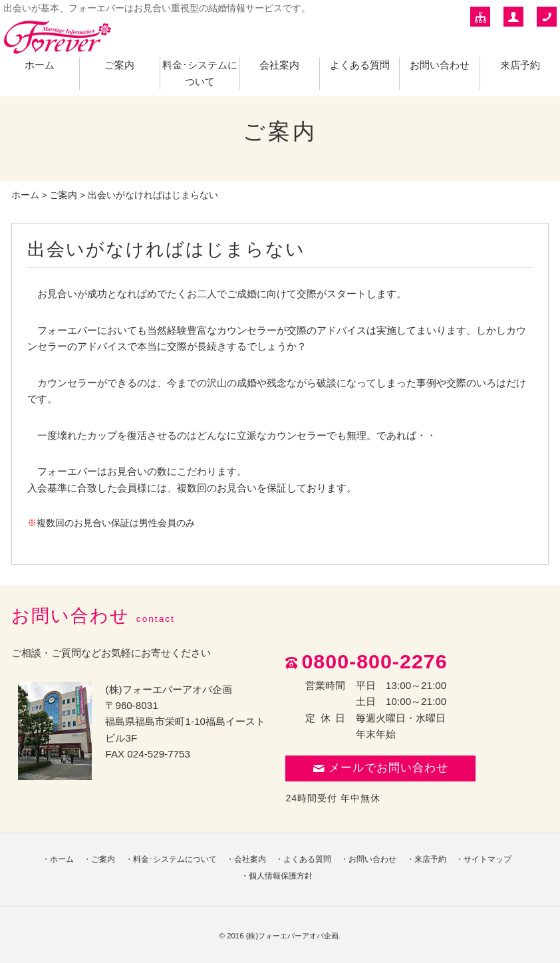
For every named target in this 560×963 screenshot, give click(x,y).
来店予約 (520, 65)
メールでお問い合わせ (380, 768)
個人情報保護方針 (281, 876)
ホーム (40, 65)
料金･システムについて (175, 859)
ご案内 (119, 65)
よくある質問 (360, 65)
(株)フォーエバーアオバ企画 (293, 936)
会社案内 (279, 65)
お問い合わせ (440, 65)
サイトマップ (488, 859)
